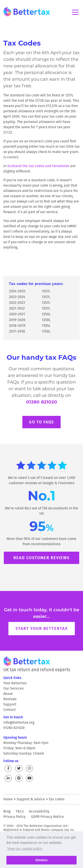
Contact (10, 710)
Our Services (13, 688)
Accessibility (39, 811)
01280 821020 (42, 402)
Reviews (10, 699)
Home (8, 799)
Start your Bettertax (42, 628)
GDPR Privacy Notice (47, 817)
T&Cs (20, 811)
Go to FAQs (41, 422)
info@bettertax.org (19, 722)
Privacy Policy (14, 817)
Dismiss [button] (41, 860)
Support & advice (31, 799)
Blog (7, 811)
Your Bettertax (15, 683)
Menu (75, 12)
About (8, 694)
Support (10, 704)
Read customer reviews (41, 558)
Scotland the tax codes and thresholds (38, 166)
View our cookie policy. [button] (25, 849)
